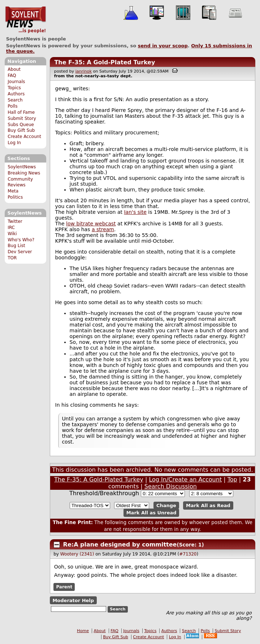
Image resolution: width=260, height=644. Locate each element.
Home (83, 631)
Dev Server (20, 252)
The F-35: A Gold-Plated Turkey (105, 62)
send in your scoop (163, 46)
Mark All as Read (208, 505)
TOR (12, 258)
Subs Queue (21, 125)
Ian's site (135, 212)
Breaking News (24, 173)
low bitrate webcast (91, 224)
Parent (64, 587)
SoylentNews (25, 20)
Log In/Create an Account (185, 479)
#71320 (188, 554)
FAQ (12, 75)
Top (232, 479)
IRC (11, 228)
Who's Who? (21, 240)
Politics (15, 197)
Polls (12, 106)
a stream (103, 229)
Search (15, 100)
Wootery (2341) (77, 554)
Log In (14, 143)
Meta (13, 191)
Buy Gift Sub (21, 130)
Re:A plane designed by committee (120, 544)
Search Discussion (171, 486)
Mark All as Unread (151, 513)
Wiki (12, 234)
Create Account (24, 137)
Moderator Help (73, 600)
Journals (16, 82)
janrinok (84, 71)
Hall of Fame (21, 112)
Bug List (16, 246)
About (14, 69)
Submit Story (22, 118)
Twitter (15, 221)
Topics (14, 88)
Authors (16, 94)
